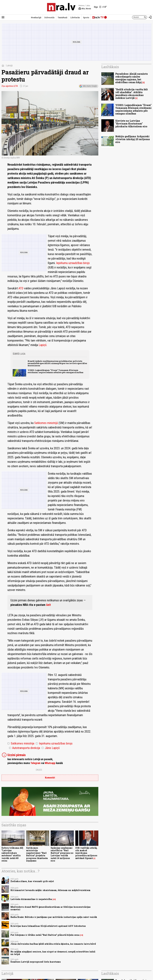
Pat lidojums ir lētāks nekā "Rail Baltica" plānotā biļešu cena (45, 935)
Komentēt (50, 778)
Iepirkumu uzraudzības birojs (73, 263)
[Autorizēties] (150, 17)
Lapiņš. (43, 345)
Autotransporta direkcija (25, 748)
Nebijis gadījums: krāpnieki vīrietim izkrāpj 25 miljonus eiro (133, 139)
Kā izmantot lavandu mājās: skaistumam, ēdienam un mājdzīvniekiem (50, 890)
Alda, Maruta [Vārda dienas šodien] (85, 9)
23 (54, 899)
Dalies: (39, 770)
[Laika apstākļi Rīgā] (100, 7)
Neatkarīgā (36, 17)
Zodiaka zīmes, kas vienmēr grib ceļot (32, 881)
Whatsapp (50, 763)
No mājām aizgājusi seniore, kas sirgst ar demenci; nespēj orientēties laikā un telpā (53, 953)
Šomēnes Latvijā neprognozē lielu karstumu (36, 962)
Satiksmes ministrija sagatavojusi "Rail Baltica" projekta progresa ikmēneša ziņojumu (37, 854)
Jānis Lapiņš (51, 748)
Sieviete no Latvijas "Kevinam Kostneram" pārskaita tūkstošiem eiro (131, 124)
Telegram (35, 763)
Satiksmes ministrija (21, 743)
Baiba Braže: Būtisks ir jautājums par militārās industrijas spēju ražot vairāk (54, 917)
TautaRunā (62, 17)
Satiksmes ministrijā (46, 423)
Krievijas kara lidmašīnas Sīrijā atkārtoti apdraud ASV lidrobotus (48, 926)
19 (82, 935)
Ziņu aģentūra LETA (10, 86)
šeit (48, 605)
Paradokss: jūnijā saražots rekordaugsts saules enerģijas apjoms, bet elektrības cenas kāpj (132, 78)
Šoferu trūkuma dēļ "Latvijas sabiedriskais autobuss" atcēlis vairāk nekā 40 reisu (12, 854)
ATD (21, 288)
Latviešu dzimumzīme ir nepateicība (31, 899)
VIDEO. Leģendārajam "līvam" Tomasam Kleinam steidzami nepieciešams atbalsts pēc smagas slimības (55, 371)
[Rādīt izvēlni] (3, 17)
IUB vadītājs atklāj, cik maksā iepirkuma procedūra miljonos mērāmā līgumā (86, 853)
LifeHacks (75, 17)
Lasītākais (110, 67)
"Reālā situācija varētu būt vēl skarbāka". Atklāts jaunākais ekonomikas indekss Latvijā (132, 94)
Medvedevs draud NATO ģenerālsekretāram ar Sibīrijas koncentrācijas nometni (51, 908)
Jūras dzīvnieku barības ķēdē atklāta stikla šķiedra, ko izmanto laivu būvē (53, 944)
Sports (86, 17)
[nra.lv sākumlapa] (61, 7)
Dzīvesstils (49, 17)
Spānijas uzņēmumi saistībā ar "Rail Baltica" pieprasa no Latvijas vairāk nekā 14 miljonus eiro (62, 854)
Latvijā (9, 66)
